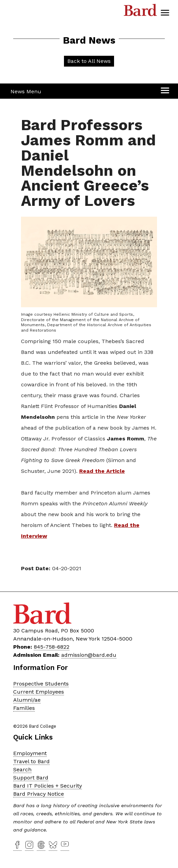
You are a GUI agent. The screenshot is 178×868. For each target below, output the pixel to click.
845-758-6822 (52, 647)
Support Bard (31, 778)
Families (24, 708)
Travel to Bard (31, 761)
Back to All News (89, 61)
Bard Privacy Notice (39, 794)
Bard (140, 12)
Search (22, 769)
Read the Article (102, 471)
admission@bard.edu (89, 655)
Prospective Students (41, 684)
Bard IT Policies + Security (48, 786)
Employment (30, 753)
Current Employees (39, 692)
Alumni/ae (27, 700)
